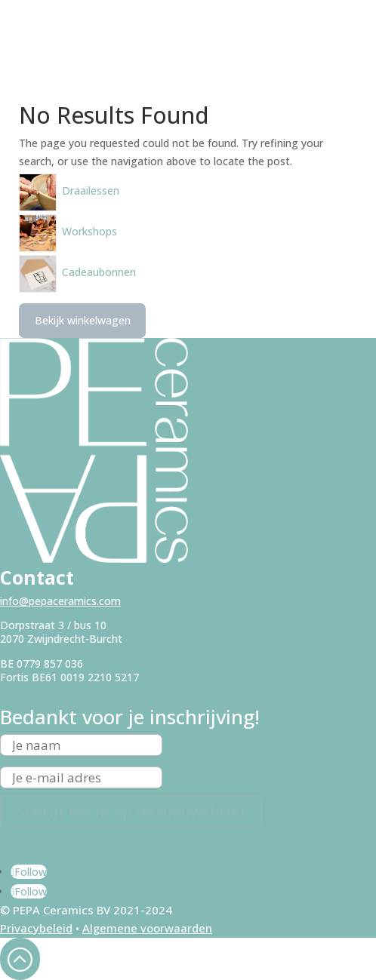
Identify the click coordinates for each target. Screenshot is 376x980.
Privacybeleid (36, 928)
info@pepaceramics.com (60, 601)
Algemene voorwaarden (147, 928)
